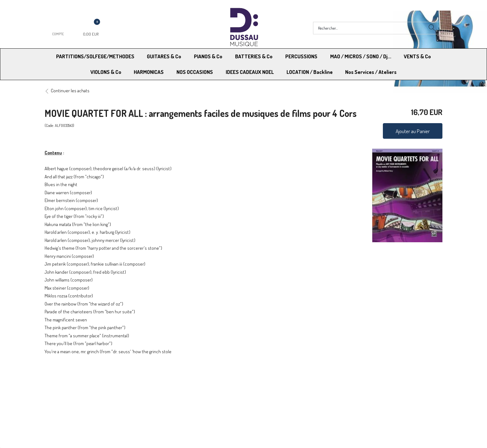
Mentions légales (358, 383)
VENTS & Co (417, 56)
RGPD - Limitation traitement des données (284, 391)
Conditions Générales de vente (274, 383)
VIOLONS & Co (106, 72)
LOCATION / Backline (310, 72)
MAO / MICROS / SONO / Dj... (361, 56)
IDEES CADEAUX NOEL (250, 72)
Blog (347, 391)
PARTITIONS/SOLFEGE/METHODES (95, 56)
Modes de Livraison (68, 383)
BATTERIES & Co (254, 56)
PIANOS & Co (208, 56)
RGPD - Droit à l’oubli (69, 391)
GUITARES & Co (164, 56)
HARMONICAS (149, 72)
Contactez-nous (163, 391)
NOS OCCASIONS (195, 72)
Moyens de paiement (167, 383)
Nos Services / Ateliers (371, 72)
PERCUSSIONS (301, 56)
